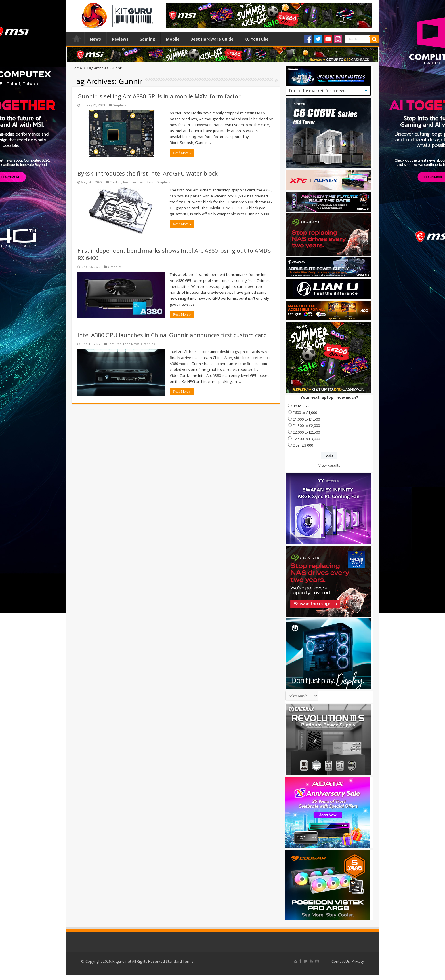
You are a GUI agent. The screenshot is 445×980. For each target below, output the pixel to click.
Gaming (147, 39)
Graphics (119, 105)
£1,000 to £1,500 (306, 419)
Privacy (358, 961)
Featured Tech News (139, 182)
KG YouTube (257, 39)
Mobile (173, 39)
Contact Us (341, 961)
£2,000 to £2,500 (306, 432)
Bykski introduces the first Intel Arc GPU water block (148, 173)
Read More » (182, 153)
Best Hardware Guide (212, 39)
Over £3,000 (303, 445)
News (95, 39)
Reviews (120, 39)
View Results (329, 465)
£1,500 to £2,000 (306, 426)
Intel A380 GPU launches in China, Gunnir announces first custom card (172, 335)
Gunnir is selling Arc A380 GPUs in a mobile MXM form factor (159, 96)
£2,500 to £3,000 (306, 439)
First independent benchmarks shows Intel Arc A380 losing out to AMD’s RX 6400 (174, 254)
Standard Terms (180, 961)
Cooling (116, 182)
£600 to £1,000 (305, 413)
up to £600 (302, 406)
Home (77, 38)
